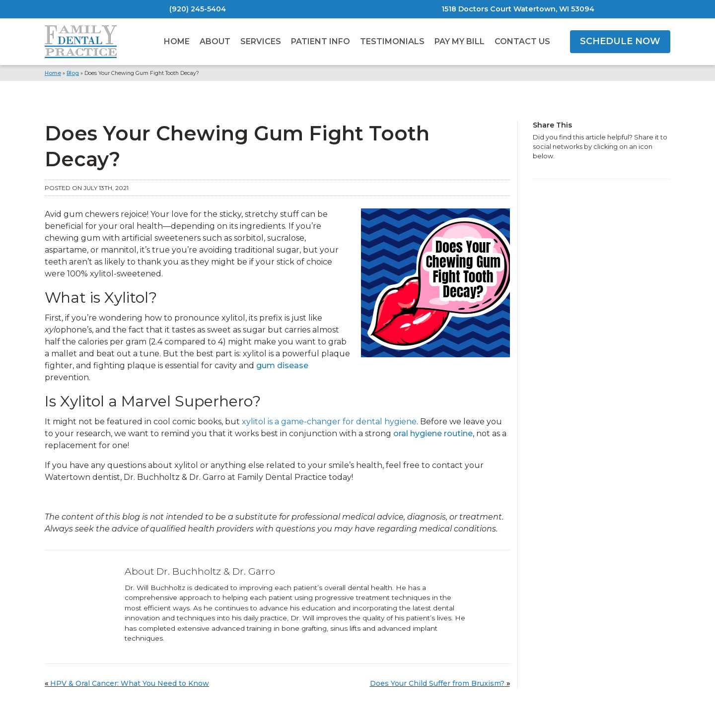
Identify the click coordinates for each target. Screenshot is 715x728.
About (215, 41)
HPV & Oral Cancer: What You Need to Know (130, 683)
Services (261, 41)
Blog (73, 73)
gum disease (282, 365)
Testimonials (392, 41)
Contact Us (522, 41)
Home (177, 41)
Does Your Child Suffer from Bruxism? (437, 683)
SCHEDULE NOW (620, 41)
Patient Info (321, 41)
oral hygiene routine (433, 433)
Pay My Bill (460, 41)
